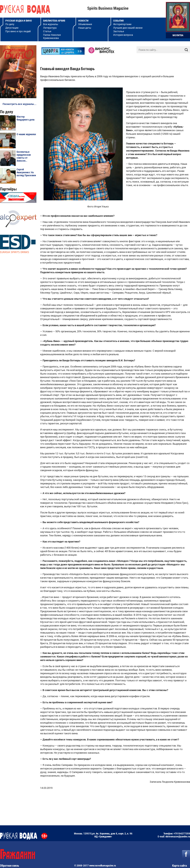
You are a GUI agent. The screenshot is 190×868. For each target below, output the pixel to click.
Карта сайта (180, 866)
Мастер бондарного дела (26, 118)
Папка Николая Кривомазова (52, 36)
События (118, 21)
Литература (50, 28)
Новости (83, 21)
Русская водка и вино (19, 21)
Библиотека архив (54, 21)
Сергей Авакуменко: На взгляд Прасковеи (26, 172)
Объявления (85, 24)
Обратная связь (9, 866)
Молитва (178, 35)
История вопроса (123, 35)
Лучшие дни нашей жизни (128, 28)
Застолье (119, 31)
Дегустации (12, 28)
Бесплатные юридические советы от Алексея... (24, 156)
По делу (10, 24)
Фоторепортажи (122, 24)
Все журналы (51, 24)
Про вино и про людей (18, 31)
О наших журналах (26, 134)
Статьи (47, 31)
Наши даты (85, 28)
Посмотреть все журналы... (19, 104)
